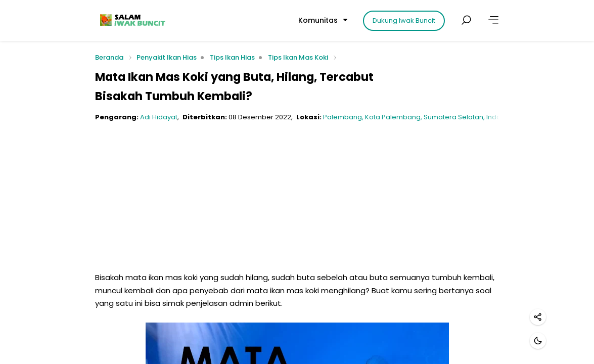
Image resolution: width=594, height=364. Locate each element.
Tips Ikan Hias (232, 57)
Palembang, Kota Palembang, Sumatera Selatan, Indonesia (421, 117)
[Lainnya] (493, 20)
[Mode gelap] (538, 341)
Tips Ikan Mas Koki (298, 57)
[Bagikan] (538, 317)
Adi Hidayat (159, 117)
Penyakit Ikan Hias (167, 57)
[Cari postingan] (466, 20)
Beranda (109, 58)
